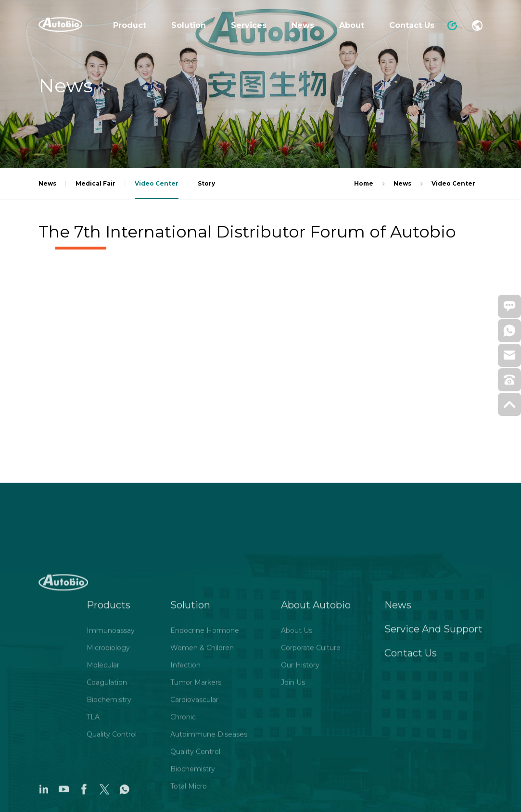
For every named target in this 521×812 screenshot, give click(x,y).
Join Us (293, 777)
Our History (300, 760)
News (303, 25)
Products (108, 700)
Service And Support (433, 724)
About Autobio (316, 700)
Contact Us (412, 25)
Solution (189, 25)
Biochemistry (109, 795)
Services (249, 25)
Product (130, 25)
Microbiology (108, 743)
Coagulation (107, 777)
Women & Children (202, 743)
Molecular (103, 760)
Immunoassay (111, 725)
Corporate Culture (311, 743)
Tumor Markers (196, 777)
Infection (185, 760)
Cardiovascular (194, 795)
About (352, 25)
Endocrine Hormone (205, 725)
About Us (297, 725)
